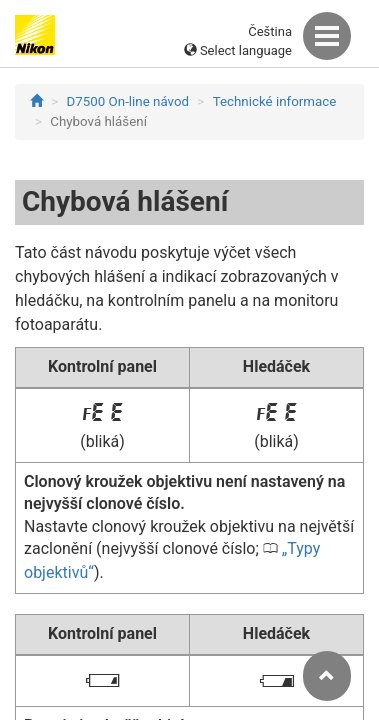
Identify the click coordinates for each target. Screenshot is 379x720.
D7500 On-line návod (128, 101)
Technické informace (275, 101)
